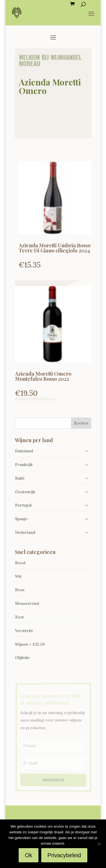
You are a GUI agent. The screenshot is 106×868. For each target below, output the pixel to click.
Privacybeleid (64, 855)
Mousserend (27, 603)
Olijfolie (22, 658)
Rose (20, 590)
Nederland (25, 532)
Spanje (21, 519)
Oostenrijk (25, 492)
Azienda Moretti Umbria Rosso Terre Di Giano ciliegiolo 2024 (55, 248)
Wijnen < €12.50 (30, 644)
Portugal (23, 505)
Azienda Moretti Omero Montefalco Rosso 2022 (43, 376)
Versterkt (24, 631)
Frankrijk (24, 465)
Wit (18, 576)
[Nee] (99, 844)
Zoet (19, 617)
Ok (29, 855)
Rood (20, 563)
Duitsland (24, 451)
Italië (20, 478)
